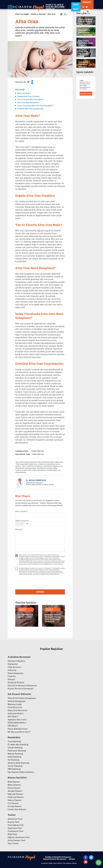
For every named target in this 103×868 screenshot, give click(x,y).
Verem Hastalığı (15, 766)
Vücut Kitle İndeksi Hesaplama (22, 698)
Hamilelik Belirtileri (18, 710)
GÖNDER (40, 592)
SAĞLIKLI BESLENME (55, 7)
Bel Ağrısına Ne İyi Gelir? (19, 732)
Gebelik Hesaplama (17, 701)
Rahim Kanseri (15, 800)
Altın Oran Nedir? (24, 93)
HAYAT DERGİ (76, 7)
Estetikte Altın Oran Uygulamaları (31, 109)
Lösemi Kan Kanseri (17, 809)
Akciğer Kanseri (15, 791)
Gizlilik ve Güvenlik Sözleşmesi (22, 686)
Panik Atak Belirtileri (18, 729)
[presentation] (40, 583)
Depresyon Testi (15, 828)
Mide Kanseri (14, 782)
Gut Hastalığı (14, 760)
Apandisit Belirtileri (17, 720)
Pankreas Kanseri (16, 797)
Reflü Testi (12, 834)
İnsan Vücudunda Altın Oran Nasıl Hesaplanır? (36, 106)
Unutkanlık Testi (16, 831)
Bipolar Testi (14, 822)
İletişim (11, 679)
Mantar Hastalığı (15, 754)
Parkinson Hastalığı (17, 751)
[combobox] (22, 524)
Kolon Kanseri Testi (17, 840)
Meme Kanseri (14, 785)
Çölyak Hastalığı (15, 748)
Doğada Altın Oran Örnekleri (28, 96)
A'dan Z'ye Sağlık (22, 14)
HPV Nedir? (13, 717)
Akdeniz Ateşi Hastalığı (18, 763)
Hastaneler (13, 664)
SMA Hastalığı (14, 769)
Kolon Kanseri (14, 788)
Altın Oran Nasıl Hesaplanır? (28, 103)
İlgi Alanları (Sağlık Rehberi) (21, 772)
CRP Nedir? (13, 726)
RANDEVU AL (87, 5)
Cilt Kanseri (13, 803)
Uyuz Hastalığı (14, 741)
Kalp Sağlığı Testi (16, 825)
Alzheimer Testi (15, 819)
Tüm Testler (13, 843)
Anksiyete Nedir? (16, 714)
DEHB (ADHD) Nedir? (17, 723)
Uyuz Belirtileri (15, 707)
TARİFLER (50, 9)
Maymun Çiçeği (15, 704)
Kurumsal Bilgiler (16, 682)
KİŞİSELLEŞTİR (86, 94)
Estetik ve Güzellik (38, 14)
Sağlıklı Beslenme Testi (19, 837)
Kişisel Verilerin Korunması (21, 689)
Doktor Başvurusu (15, 673)
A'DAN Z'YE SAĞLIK (54, 5)
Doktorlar (12, 670)
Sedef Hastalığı (15, 757)
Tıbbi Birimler (14, 667)
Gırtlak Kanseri (15, 806)
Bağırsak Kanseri (16, 794)
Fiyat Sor (12, 676)
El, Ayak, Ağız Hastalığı (18, 745)
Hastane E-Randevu (16, 661)
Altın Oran (51, 14)
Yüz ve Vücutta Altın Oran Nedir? (30, 99)
